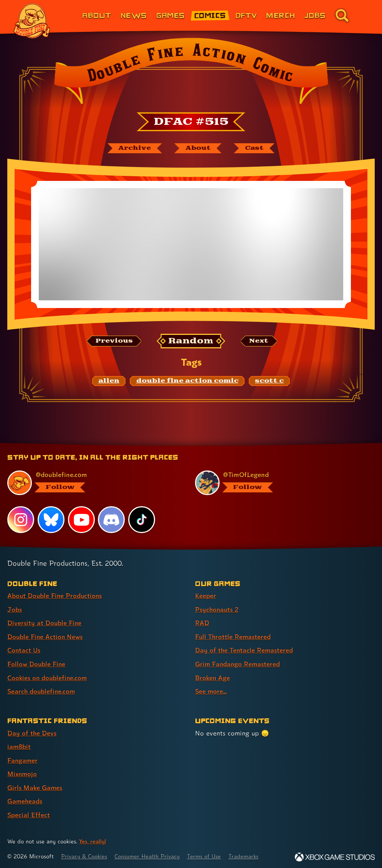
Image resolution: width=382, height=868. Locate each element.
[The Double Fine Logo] (32, 21)
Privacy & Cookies (85, 854)
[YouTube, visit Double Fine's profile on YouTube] (81, 520)
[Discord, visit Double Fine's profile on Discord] (112, 520)
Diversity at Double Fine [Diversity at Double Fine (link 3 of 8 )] (45, 623)
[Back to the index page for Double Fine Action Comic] (191, 73)
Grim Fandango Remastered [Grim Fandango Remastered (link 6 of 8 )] (238, 663)
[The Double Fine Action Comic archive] (134, 148)
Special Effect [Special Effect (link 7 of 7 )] (29, 812)
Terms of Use (208, 854)
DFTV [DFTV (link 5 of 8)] (246, 15)
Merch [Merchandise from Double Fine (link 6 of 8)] (280, 15)
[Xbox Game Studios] (335, 854)
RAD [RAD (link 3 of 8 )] (202, 623)
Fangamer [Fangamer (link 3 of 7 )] (23, 758)
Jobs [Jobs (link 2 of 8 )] (15, 609)
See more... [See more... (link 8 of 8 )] (211, 690)
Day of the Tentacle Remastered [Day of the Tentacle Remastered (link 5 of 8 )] (245, 650)
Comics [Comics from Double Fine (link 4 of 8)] (210, 15)
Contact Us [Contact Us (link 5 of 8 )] (24, 650)
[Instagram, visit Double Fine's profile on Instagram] (21, 520)
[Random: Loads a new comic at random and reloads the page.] (191, 341)
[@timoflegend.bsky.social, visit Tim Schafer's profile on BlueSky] (280, 483)
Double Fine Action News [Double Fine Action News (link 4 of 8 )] (46, 636)
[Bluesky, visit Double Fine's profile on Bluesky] (51, 520)
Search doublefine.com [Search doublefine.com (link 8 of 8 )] (42, 690)
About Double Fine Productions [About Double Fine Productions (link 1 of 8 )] (55, 596)
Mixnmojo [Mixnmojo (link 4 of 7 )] (23, 772)
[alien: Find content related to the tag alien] (109, 381)
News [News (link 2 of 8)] (134, 15)
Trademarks (248, 854)
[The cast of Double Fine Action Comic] (255, 148)
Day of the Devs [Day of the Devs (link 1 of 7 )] (32, 731)
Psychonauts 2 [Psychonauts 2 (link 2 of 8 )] (217, 609)
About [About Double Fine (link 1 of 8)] (97, 15)
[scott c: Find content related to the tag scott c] (269, 381)
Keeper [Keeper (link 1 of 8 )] (206, 596)
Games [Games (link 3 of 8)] (171, 15)
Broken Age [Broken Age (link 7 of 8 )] (213, 677)
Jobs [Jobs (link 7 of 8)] (315, 15)
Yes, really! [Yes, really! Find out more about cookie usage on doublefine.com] (93, 839)
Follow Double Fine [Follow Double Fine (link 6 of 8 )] (37, 663)
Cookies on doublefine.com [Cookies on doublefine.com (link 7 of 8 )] (48, 677)
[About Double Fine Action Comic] (198, 148)
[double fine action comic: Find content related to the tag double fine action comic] (187, 381)
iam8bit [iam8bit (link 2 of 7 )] (19, 745)
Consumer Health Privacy (150, 854)
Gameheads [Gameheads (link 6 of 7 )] (25, 799)
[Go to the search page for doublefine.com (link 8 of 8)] (342, 15)
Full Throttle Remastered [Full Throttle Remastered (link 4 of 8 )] (233, 636)
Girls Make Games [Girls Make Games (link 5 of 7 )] (35, 785)
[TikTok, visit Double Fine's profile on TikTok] (142, 520)
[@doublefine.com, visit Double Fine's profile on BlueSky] (93, 483)
